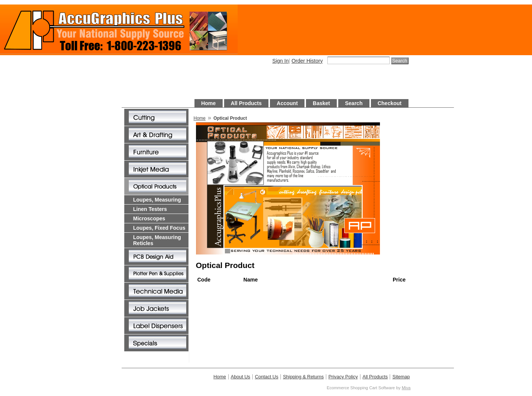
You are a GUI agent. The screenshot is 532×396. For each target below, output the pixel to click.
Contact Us (267, 377)
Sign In (280, 61)
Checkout (390, 103)
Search (354, 103)
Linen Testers (150, 209)
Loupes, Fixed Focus (159, 228)
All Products (246, 103)
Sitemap (401, 377)
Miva (406, 388)
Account (287, 103)
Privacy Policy (343, 377)
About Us (241, 377)
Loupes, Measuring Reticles (157, 240)
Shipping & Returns (304, 377)
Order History (307, 61)
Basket (321, 103)
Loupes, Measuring (157, 200)
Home (209, 103)
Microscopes (149, 218)
